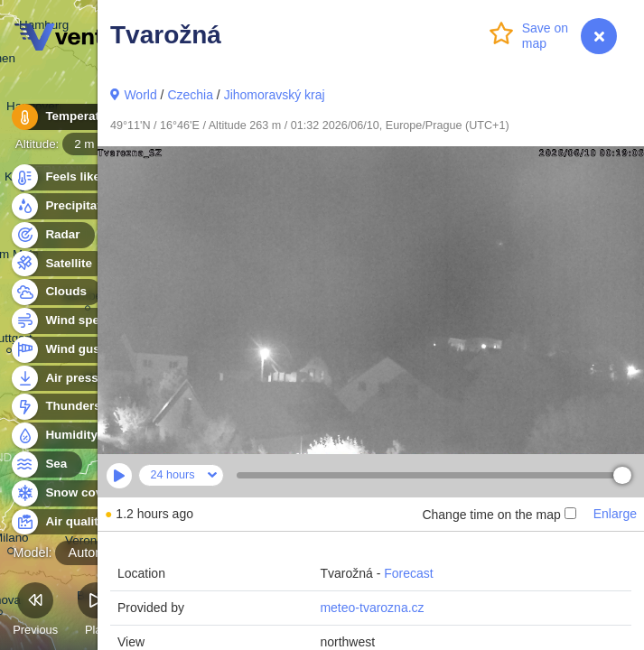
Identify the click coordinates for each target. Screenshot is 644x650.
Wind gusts (68, 350)
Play (96, 612)
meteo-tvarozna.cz (372, 608)
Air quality (65, 522)
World (140, 95)
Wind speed (69, 321)
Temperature (71, 117)
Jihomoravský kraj (275, 95)
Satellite (58, 264)
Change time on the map (499, 515)
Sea (46, 464)
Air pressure (71, 379)
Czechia (190, 95)
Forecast (408, 573)
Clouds (56, 292)
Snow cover (69, 493)
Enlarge (615, 514)
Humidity (61, 436)
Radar (52, 235)
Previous (35, 612)
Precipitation (72, 206)
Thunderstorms (79, 407)
